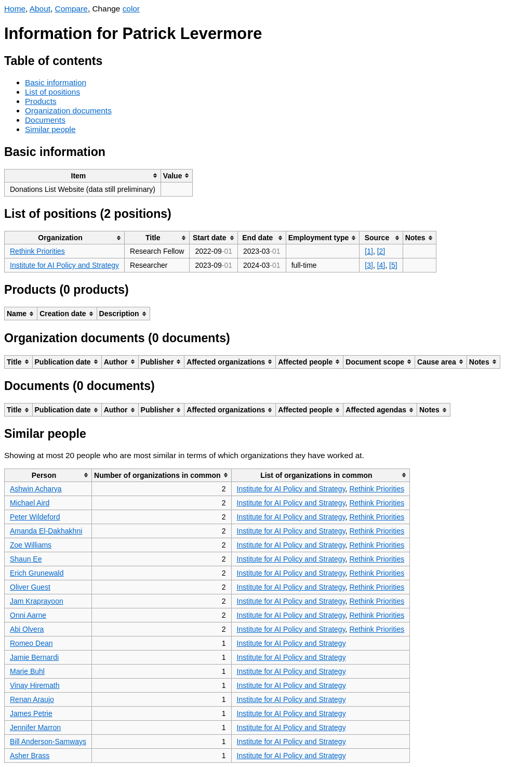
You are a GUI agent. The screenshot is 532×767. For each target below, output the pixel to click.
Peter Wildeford (35, 517)
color (131, 9)
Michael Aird (30, 503)
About (40, 9)
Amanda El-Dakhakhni (46, 531)
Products (41, 101)
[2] (381, 251)
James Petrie (31, 713)
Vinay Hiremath (35, 685)
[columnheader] (83, 175)
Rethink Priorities (37, 251)
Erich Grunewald (37, 573)
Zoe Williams (31, 545)
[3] (369, 265)
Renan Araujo (32, 699)
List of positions (52, 92)
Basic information (56, 82)
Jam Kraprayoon (37, 601)
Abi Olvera (27, 629)
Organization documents (68, 110)
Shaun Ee (26, 559)
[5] (393, 265)
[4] (381, 265)
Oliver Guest (30, 587)
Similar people (50, 129)
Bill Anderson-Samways (48, 742)
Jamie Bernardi (34, 657)
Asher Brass (30, 756)
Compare (71, 9)
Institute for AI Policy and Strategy (64, 265)
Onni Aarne (28, 615)
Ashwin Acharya (36, 489)
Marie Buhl (27, 671)
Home (15, 9)
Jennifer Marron (35, 727)
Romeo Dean (31, 643)
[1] (369, 251)
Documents (45, 120)
